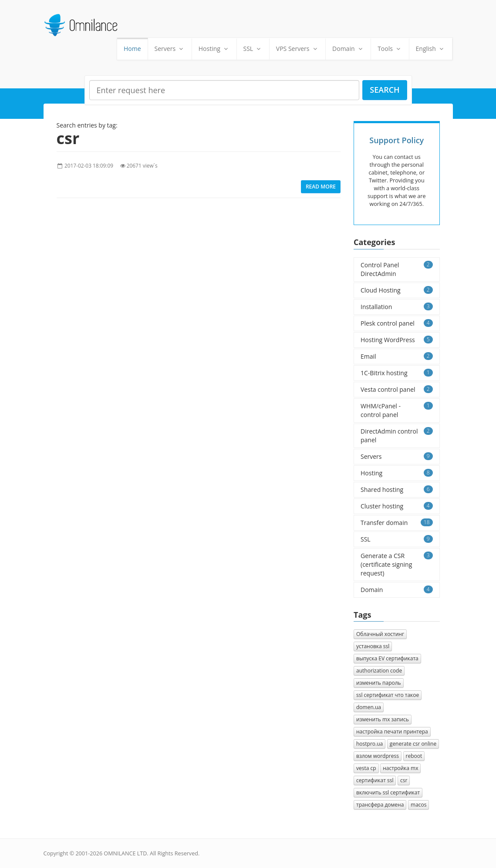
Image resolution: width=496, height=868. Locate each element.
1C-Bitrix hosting (397, 373)
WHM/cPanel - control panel (397, 410)
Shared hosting (397, 490)
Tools (390, 49)
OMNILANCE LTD (125, 853)
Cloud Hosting (397, 290)
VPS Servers (297, 49)
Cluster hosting (397, 506)
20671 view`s (142, 165)
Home (132, 49)
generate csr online (413, 744)
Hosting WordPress (397, 340)
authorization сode (379, 671)
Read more (321, 187)
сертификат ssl (375, 780)
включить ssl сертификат (388, 792)
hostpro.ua (369, 744)
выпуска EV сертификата (387, 658)
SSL (253, 49)
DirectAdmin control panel (397, 436)
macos (418, 805)
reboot (414, 756)
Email (397, 356)
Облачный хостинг (380, 634)
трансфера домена (380, 805)
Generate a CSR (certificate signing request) (397, 564)
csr (404, 780)
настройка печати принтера (392, 732)
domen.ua (369, 707)
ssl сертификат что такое (388, 695)
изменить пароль (379, 683)
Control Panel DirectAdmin (397, 269)
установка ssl (373, 646)
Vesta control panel (397, 389)
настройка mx (400, 768)
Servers (170, 49)
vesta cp (366, 768)
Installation (397, 307)
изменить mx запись (383, 719)
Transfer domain (397, 523)
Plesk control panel (397, 323)
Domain (348, 49)
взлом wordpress (378, 756)
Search (385, 90)
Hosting (214, 49)
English (431, 49)
